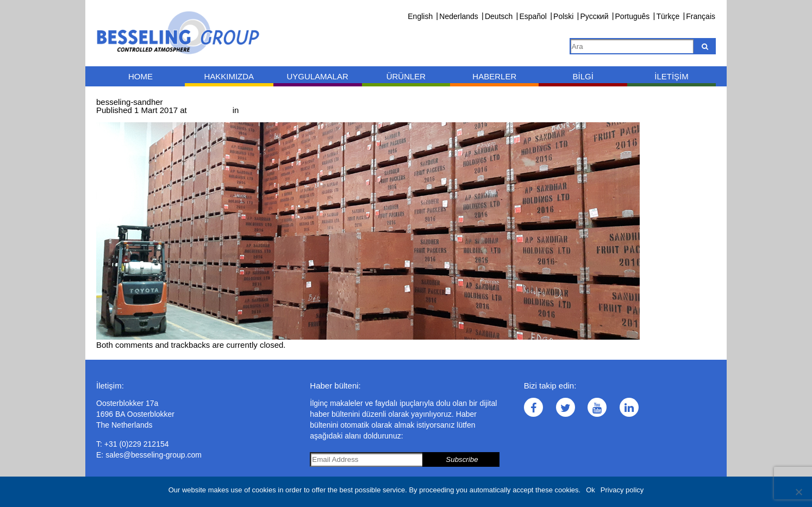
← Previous (117, 118)
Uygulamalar (317, 76)
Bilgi (583, 76)
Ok (591, 490)
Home (140, 76)
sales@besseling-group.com (154, 455)
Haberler (494, 76)
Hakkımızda (229, 76)
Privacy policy (622, 490)
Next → (154, 118)
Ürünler (406, 76)
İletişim (672, 76)
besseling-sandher (274, 110)
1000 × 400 (210, 110)
